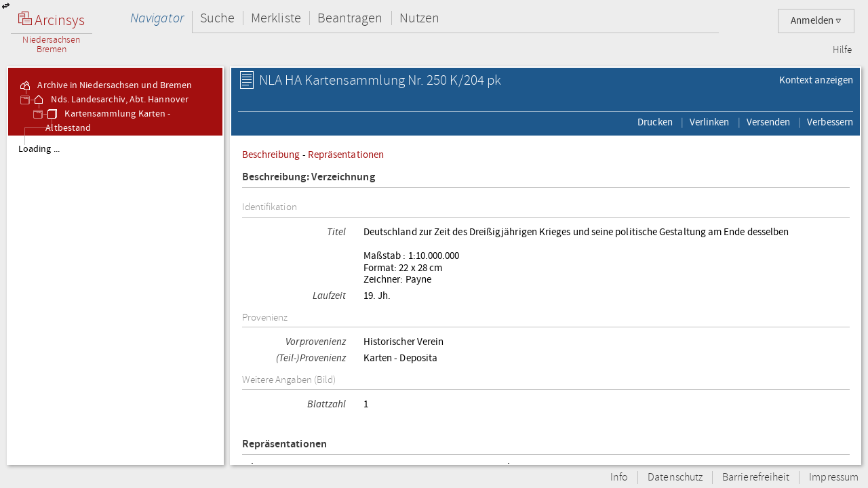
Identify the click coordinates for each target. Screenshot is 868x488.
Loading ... (39, 149)
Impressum (834, 477)
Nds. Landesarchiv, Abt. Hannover (110, 100)
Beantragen (350, 18)
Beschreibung (271, 155)
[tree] (115, 300)
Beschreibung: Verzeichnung (309, 177)
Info (619, 477)
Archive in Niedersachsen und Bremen (105, 85)
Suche (217, 18)
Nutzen (419, 18)
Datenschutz (675, 477)
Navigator (157, 18)
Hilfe (842, 50)
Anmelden (816, 21)
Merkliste (276, 18)
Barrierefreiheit (756, 477)
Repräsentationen (346, 155)
